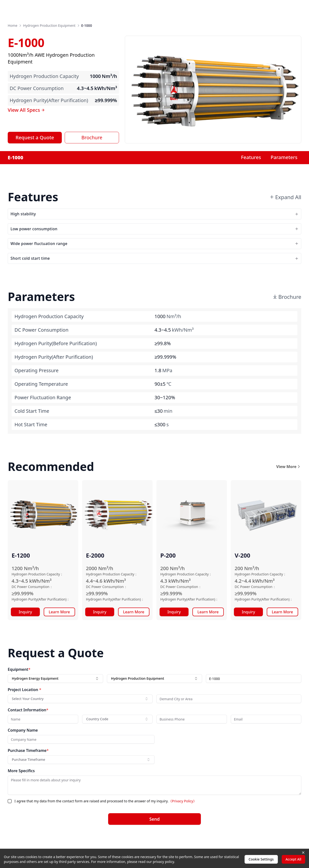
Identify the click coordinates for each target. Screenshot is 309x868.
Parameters (284, 157)
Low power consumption (154, 235)
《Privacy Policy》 (183, 817)
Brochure (92, 137)
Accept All (293, 859)
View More (289, 483)
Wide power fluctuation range (154, 254)
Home (13, 25)
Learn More (59, 628)
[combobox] (55, 695)
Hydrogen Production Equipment (49, 25)
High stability (154, 216)
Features (251, 157)
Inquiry (25, 628)
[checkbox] (10, 817)
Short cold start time (154, 272)
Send (154, 835)
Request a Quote (35, 137)
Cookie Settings (261, 859)
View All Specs (26, 110)
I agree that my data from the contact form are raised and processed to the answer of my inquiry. (105, 817)
